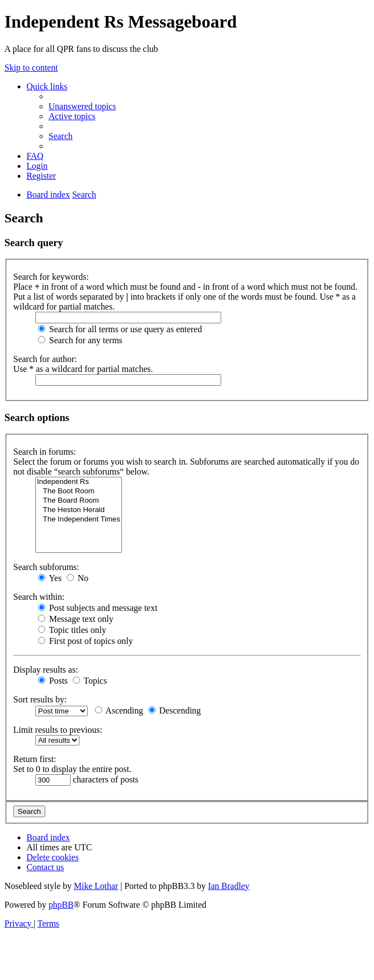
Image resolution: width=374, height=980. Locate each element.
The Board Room (79, 501)
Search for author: (45, 359)
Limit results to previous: (58, 730)
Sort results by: (40, 699)
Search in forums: (45, 452)
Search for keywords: (51, 277)
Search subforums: (46, 567)
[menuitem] (82, 106)
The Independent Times (79, 520)
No (78, 578)
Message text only (76, 619)
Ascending (119, 710)
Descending (175, 710)
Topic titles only (72, 630)
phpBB (61, 905)
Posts (53, 681)
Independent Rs (79, 482)
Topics (90, 681)
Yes (50, 578)
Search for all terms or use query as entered (120, 329)
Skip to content (31, 68)
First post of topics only (86, 641)
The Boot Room (79, 491)
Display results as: (46, 670)
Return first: (35, 759)
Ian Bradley (229, 886)
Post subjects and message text (98, 608)
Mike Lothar (96, 886)
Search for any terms (80, 340)
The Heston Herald (79, 510)
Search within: (39, 597)
